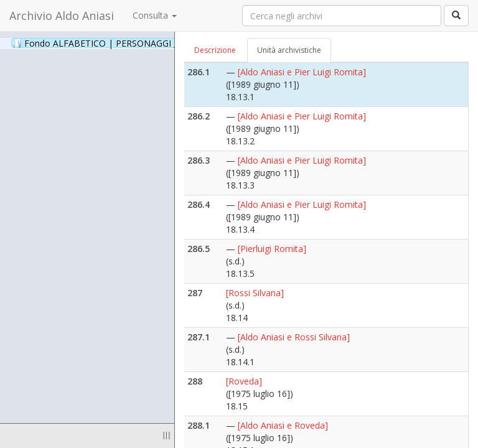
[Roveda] (244, 381)
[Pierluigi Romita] (272, 249)
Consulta (155, 15)
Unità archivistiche (289, 50)
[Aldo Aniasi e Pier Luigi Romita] (302, 72)
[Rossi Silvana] (255, 293)
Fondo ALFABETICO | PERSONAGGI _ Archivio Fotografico (151, 43)
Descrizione (215, 50)
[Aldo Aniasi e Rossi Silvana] (294, 337)
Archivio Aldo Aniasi (62, 16)
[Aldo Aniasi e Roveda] (283, 425)
